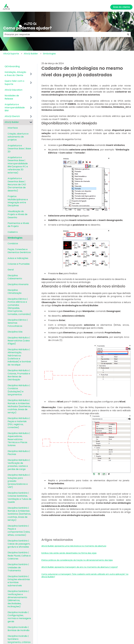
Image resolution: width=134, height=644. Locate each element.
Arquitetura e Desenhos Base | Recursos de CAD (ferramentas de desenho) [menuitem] (17, 184)
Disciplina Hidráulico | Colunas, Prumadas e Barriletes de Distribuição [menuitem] (19, 375)
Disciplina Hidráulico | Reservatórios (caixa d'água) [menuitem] (19, 341)
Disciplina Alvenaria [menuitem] (18, 284)
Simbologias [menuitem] (15, 238)
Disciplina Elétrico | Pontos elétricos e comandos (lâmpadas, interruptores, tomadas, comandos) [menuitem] (19, 307)
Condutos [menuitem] (13, 243)
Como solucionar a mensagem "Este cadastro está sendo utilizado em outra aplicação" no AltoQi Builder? (85, 575)
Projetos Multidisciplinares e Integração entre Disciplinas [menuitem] (18, 201)
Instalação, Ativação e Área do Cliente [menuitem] (15, 74)
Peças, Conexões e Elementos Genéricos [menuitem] (19, 251)
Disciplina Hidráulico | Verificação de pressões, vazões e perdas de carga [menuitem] (19, 465)
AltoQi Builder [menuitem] (12, 122)
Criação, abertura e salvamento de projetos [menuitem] (18, 137)
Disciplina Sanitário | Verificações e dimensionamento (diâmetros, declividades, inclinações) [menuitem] (18, 599)
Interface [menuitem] (13, 128)
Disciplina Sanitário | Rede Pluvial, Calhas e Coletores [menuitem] (19, 556)
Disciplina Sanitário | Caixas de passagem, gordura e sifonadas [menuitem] (19, 544)
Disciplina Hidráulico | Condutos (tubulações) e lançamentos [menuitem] (19, 390)
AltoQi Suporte (11, 54)
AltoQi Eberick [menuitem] (12, 116)
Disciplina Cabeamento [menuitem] (15, 277)
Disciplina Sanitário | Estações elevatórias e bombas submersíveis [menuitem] (19, 581)
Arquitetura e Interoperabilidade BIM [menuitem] (15, 107)
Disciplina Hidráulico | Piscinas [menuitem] (19, 453)
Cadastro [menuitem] (13, 232)
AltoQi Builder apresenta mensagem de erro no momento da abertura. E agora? (80, 567)
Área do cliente (121, 7)
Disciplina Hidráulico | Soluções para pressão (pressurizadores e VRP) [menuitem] (19, 481)
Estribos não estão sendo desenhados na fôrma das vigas (69, 553)
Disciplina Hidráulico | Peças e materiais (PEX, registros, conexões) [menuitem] (19, 423)
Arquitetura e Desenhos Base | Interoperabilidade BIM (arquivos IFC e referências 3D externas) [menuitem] (18, 165)
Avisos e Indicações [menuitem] (18, 258)
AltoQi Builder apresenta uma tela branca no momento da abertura (74, 546)
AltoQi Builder (31, 54)
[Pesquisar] (128, 34)
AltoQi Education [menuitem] (13, 90)
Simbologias (49, 54)
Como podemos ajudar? (27, 28)
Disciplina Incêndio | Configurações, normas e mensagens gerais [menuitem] (19, 617)
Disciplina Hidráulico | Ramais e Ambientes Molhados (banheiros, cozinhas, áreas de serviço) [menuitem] (19, 406)
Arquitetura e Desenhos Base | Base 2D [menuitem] (19, 149)
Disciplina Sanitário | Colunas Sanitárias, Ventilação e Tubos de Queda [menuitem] (19, 497)
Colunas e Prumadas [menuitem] (19, 264)
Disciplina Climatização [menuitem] (15, 292)
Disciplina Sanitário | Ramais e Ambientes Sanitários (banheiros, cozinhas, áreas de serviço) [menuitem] (19, 514)
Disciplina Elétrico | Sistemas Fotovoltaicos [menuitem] (18, 323)
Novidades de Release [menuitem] (12, 97)
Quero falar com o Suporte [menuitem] (14, 82)
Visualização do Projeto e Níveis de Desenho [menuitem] (18, 214)
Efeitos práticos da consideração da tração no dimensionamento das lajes (77, 560)
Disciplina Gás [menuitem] (15, 332)
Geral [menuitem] (11, 270)
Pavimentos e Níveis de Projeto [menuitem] (18, 225)
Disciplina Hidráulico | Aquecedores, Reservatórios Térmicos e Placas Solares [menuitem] (19, 439)
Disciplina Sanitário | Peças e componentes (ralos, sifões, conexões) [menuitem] (19, 530)
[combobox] (64, 34)
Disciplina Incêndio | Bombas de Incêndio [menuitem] (19, 629)
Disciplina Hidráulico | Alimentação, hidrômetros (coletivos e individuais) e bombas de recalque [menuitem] (19, 357)
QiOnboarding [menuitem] (12, 66)
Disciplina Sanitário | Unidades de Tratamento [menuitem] (18, 567)
